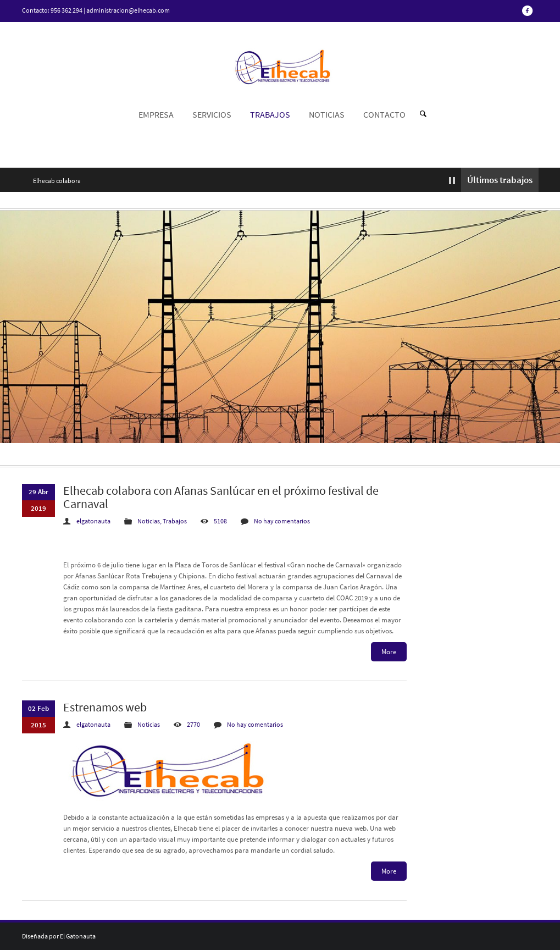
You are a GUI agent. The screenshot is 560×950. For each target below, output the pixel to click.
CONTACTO (384, 114)
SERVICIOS (212, 114)
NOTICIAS (327, 114)
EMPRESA (156, 114)
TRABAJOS (270, 114)
